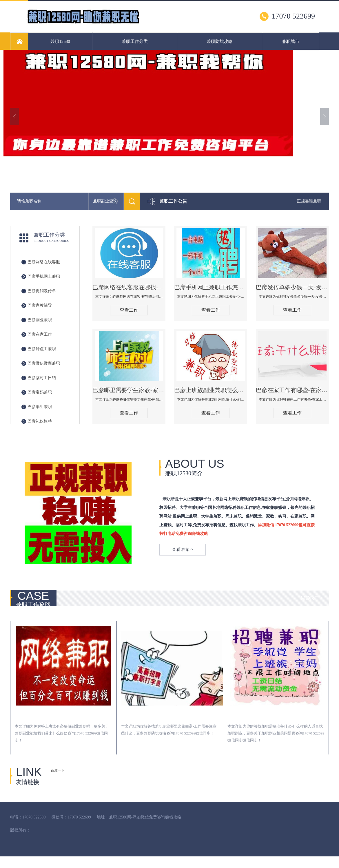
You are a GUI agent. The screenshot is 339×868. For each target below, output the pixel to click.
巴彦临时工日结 (42, 378)
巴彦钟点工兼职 (42, 349)
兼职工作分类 (135, 41)
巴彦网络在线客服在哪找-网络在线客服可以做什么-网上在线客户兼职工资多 (129, 287)
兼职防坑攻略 (220, 41)
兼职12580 (60, 41)
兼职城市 (291, 41)
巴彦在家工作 (40, 334)
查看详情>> (183, 550)
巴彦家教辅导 (40, 305)
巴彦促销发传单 (42, 291)
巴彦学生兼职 (40, 407)
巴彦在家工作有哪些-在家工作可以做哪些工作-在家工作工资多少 (292, 390)
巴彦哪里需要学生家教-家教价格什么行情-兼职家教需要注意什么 (129, 390)
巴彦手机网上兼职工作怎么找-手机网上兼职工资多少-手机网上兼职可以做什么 (211, 287)
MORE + (312, 598)
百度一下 (58, 770)
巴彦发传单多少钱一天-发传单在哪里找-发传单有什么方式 (292, 287)
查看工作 (129, 310)
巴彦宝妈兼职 (40, 392)
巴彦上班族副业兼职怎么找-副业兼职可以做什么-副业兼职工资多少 (211, 390)
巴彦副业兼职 (40, 320)
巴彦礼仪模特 (40, 421)
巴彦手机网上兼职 (44, 276)
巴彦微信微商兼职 (44, 363)
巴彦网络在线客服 (44, 262)
